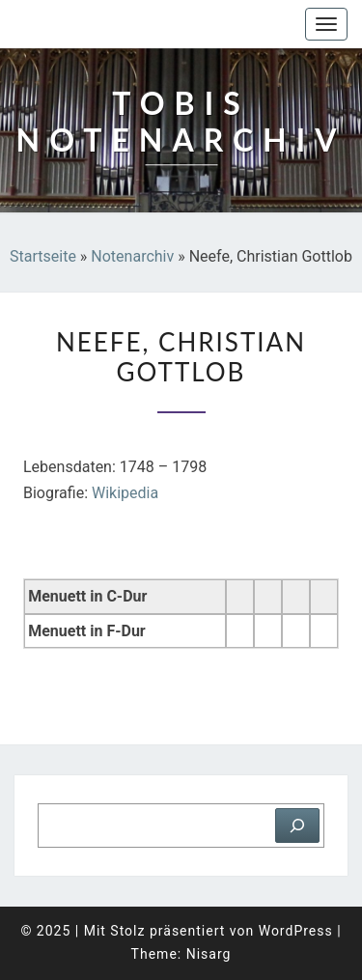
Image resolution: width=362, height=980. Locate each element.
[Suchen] (297, 826)
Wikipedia (125, 493)
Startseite (43, 256)
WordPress (296, 931)
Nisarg (209, 954)
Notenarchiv (132, 256)
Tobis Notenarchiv (111, 24)
